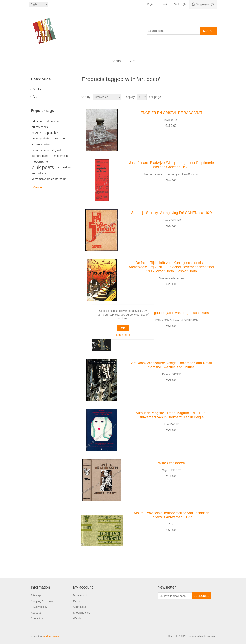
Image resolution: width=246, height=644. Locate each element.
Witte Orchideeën (172, 463)
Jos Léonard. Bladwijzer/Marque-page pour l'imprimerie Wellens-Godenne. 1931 (172, 165)
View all (38, 187)
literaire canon (41, 156)
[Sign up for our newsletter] (175, 596)
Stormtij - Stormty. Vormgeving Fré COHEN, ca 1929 (172, 213)
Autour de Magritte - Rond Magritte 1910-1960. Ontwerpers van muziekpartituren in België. (172, 415)
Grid (207, 97)
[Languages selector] (38, 4)
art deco (37, 121)
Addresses (79, 607)
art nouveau (53, 121)
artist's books (40, 127)
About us (36, 613)
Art (132, 61)
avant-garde (45, 133)
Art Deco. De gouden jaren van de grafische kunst (171, 313)
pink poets (43, 167)
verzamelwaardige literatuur (49, 179)
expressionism (41, 144)
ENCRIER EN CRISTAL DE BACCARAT (171, 113)
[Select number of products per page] (142, 97)
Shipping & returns (42, 601)
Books (116, 61)
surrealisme (39, 173)
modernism (61, 156)
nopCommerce (51, 636)
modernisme (40, 162)
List (214, 97)
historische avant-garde (47, 150)
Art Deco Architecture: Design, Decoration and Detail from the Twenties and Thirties (172, 365)
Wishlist (78, 618)
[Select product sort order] (107, 97)
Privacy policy (39, 607)
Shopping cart (81, 613)
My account (80, 595)
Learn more (123, 335)
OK (123, 328)
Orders (77, 601)
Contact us (37, 618)
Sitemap (36, 595)
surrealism (65, 167)
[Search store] (174, 31)
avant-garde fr (40, 139)
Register (151, 4)
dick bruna (60, 138)
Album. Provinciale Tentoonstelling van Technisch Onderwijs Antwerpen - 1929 (172, 515)
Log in (165, 4)
